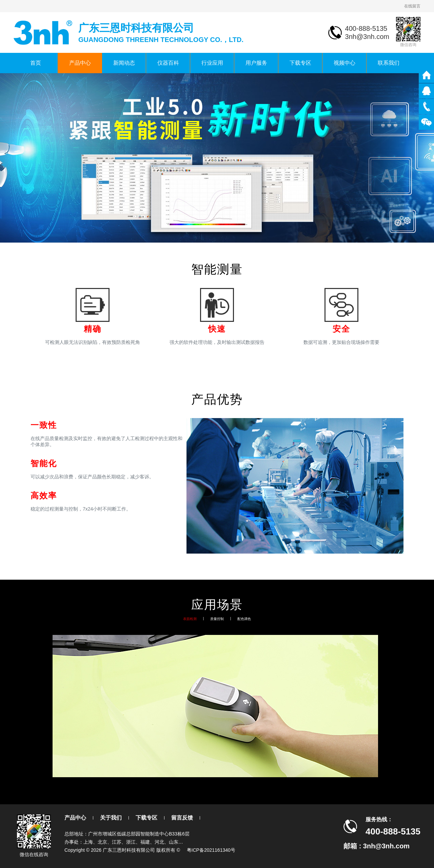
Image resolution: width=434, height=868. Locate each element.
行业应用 (212, 63)
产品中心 (80, 63)
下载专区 (300, 63)
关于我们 (111, 818)
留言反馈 (182, 818)
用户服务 (256, 63)
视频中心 (344, 63)
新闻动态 (124, 63)
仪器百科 (168, 63)
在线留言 (412, 6)
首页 (36, 63)
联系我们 (389, 63)
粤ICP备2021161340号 (211, 850)
